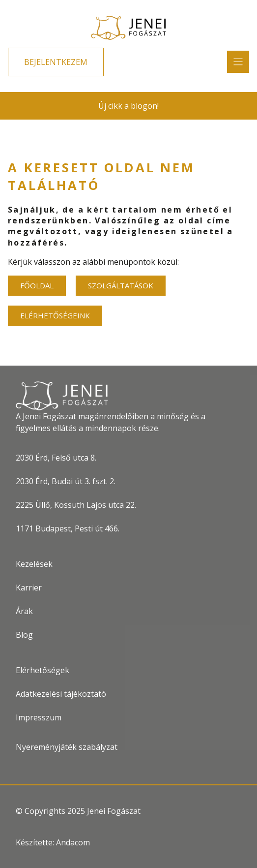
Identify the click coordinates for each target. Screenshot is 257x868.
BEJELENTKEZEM (56, 62)
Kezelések (34, 564)
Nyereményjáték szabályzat (67, 747)
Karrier (29, 588)
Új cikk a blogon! (128, 106)
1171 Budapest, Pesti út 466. (68, 528)
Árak (24, 611)
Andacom (73, 842)
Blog (24, 635)
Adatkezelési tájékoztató (61, 694)
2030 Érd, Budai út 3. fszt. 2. (66, 481)
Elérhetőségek (43, 670)
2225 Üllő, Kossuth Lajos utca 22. (76, 505)
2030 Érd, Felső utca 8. (56, 458)
